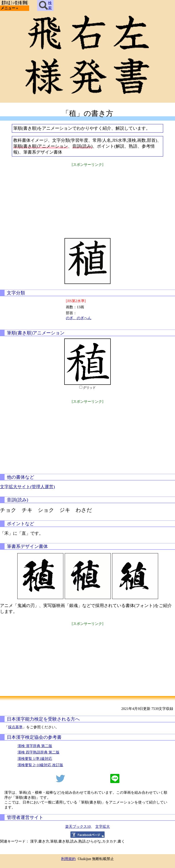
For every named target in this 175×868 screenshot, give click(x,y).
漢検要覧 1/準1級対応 (35, 759)
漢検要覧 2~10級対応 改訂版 (40, 765)
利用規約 (68, 859)
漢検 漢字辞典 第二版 (35, 746)
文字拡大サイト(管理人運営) (27, 487)
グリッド (89, 388)
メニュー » (9, 8)
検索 (45, 5)
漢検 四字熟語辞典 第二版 (39, 752)
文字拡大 (103, 827)
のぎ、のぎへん (79, 318)
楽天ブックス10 (78, 827)
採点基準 (15, 727)
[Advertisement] (87, 199)
